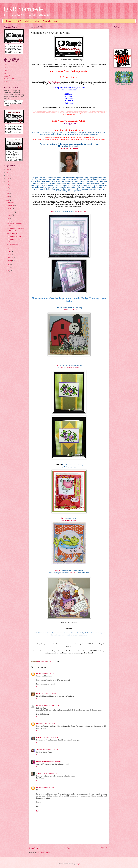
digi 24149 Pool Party (69, 520)
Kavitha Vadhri (41, 761)
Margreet (39, 773)
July (9, 222)
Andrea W (39, 749)
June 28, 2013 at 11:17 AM (51, 705)
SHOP (18, 21)
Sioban (6, 84)
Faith (5, 67)
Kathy (5, 75)
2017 (7, 191)
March (10, 258)
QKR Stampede (23, 9)
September (11, 216)
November (11, 209)
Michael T (7, 78)
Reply (38, 687)
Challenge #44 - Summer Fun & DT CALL (16, 233)
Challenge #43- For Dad (14, 240)
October (10, 213)
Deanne (59, 465)
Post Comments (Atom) (43, 852)
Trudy (53, 211)
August (10, 219)
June (9, 225)
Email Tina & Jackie (54, 82)
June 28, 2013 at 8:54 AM (49, 693)
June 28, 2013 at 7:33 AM (46, 673)
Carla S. (39, 693)
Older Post (105, 848)
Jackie (63, 518)
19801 (75, 573)
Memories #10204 (81, 211)
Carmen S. (39, 705)
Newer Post (33, 848)
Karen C (6, 72)
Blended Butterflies (13, 248)
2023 (7, 173)
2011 (7, 271)
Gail (38, 723)
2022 (7, 176)
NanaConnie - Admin (10, 81)
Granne (6, 69)
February (10, 261)
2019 (7, 185)
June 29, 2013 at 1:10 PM (50, 749)
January (10, 264)
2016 (7, 195)
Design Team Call (12, 237)
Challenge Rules (32, 21)
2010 (7, 275)
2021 (7, 179)
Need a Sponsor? (50, 21)
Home (9, 21)
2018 (7, 188)
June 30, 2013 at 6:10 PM (46, 787)
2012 (7, 268)
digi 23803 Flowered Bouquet (71, 367)
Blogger (78, 864)
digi (71, 573)
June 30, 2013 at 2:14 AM (54, 761)
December (11, 206)
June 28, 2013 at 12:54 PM (51, 737)
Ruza (57, 365)
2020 (7, 182)
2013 (7, 204)
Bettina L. (39, 737)
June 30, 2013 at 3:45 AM (50, 773)
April (9, 255)
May (9, 252)
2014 (7, 201)
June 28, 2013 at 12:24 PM (47, 723)
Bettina (58, 570)
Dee (37, 673)
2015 (7, 198)
